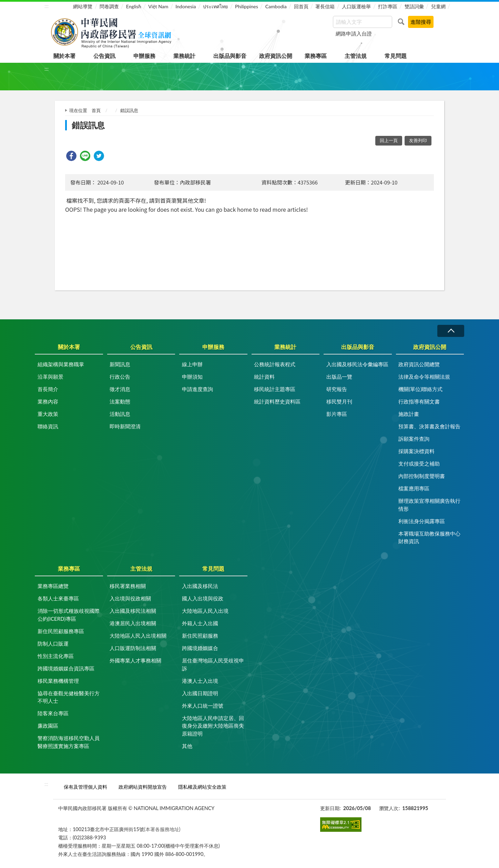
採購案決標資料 (416, 451)
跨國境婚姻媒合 (200, 648)
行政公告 (120, 377)
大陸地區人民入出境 (205, 611)
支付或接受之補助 (419, 463)
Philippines (247, 6)
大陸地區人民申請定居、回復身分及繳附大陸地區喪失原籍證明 (213, 726)
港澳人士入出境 (200, 681)
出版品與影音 (230, 56)
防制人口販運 (53, 643)
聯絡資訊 (48, 426)
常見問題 (396, 56)
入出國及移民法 (200, 586)
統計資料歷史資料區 (277, 401)
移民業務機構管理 (58, 681)
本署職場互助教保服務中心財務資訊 (429, 537)
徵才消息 (120, 389)
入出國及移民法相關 (133, 611)
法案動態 (120, 401)
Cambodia (276, 6)
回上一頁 (389, 140)
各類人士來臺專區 (58, 598)
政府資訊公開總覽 (419, 364)
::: (47, 6)
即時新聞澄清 (125, 426)
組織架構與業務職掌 (61, 364)
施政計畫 (409, 414)
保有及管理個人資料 (85, 787)
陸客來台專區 (53, 713)
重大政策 (48, 414)
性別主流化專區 (56, 656)
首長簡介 (48, 389)
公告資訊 (104, 56)
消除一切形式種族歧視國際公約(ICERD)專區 (69, 615)
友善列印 (418, 140)
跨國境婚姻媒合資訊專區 (66, 668)
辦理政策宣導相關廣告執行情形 (429, 505)
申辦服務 (144, 56)
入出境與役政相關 (130, 598)
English (134, 6)
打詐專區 (388, 6)
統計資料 (264, 377)
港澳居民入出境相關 (133, 623)
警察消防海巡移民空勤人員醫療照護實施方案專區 (69, 742)
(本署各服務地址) (162, 829)
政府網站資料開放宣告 (143, 787)
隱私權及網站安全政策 (202, 787)
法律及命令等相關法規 (424, 377)
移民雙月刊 (339, 401)
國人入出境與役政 (203, 598)
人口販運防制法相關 (133, 648)
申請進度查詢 (197, 389)
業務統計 (184, 56)
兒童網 (438, 6)
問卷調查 (109, 6)
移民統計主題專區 (275, 389)
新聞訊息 (120, 364)
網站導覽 (83, 6)
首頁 (96, 110)
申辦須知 (192, 377)
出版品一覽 (339, 377)
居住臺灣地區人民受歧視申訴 (213, 664)
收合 (451, 331)
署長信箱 (325, 6)
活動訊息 (120, 414)
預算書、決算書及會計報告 (429, 426)
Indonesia (186, 6)
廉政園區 (48, 726)
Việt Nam (158, 6)
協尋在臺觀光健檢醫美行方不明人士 (69, 697)
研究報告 (337, 389)
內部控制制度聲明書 (422, 476)
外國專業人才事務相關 (135, 660)
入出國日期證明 (200, 693)
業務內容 (48, 401)
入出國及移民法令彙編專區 (357, 364)
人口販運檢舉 (356, 6)
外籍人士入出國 (200, 623)
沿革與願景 (50, 377)
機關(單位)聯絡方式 (420, 389)
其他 (187, 746)
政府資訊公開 (276, 56)
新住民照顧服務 (200, 636)
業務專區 (316, 56)
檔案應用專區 (414, 488)
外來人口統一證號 (203, 706)
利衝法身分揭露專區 (422, 521)
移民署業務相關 (128, 586)
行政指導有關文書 (419, 401)
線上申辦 (192, 364)
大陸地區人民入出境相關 (138, 636)
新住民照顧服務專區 (61, 631)
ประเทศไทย (215, 6)
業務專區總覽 (53, 586)
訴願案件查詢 (414, 439)
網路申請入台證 (354, 33)
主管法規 (356, 56)
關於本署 (64, 56)
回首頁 (301, 6)
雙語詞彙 (414, 6)
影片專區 (337, 414)
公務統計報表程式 (275, 364)
